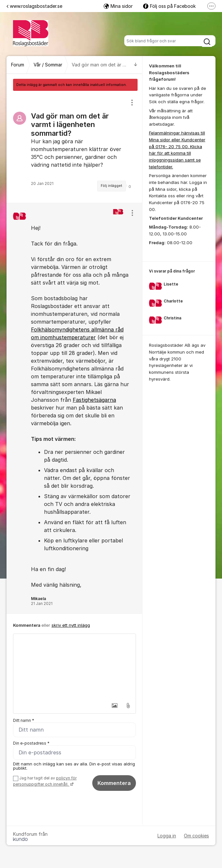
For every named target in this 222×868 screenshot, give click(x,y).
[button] (114, 706)
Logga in (167, 836)
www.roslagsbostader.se (34, 6)
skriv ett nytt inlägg (71, 625)
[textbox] (74, 666)
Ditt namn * (24, 720)
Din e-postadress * (31, 743)
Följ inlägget (111, 186)
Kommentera (114, 783)
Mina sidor (118, 6)
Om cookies (196, 836)
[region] (74, 147)
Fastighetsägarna (94, 400)
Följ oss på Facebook (169, 6)
